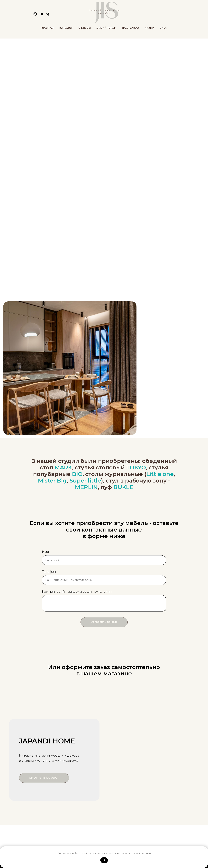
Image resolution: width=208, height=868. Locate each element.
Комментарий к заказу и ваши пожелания (77, 592)
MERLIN (86, 487)
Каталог (66, 28)
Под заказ (131, 28)
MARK (63, 467)
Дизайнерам (106, 28)
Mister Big (52, 481)
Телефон (49, 572)
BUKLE (123, 487)
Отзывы (85, 28)
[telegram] (41, 15)
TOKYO (136, 467)
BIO (77, 474)
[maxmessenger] (35, 15)
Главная (47, 28)
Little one (160, 474)
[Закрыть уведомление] (206, 849)
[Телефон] (48, 15)
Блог (164, 28)
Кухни (150, 28)
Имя (45, 552)
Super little (85, 481)
